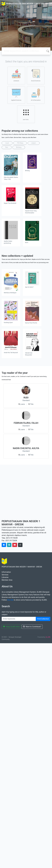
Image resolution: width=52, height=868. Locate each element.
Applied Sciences (16, 95)
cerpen (34, 143)
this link (10, 600)
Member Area (7, 580)
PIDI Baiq (20, 143)
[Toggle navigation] (5, 9)
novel (7, 143)
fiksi (7, 147)
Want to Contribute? (32, 627)
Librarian (5, 577)
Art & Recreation (36, 95)
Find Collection (43, 619)
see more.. (26, 114)
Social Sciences (36, 75)
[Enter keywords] (19, 619)
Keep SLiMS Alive (11, 627)
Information (6, 572)
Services (5, 575)
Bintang (19, 147)
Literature (16, 75)
